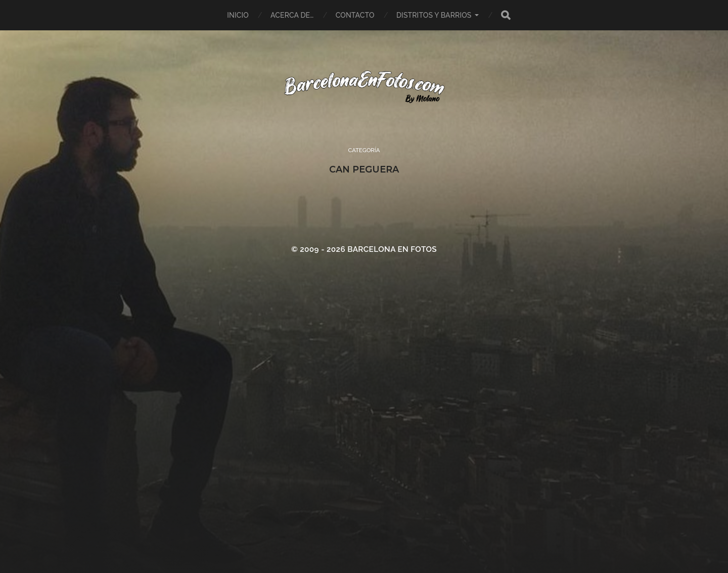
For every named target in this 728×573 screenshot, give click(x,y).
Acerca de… (292, 15)
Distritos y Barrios (434, 15)
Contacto (355, 15)
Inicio (238, 15)
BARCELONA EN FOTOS (392, 249)
